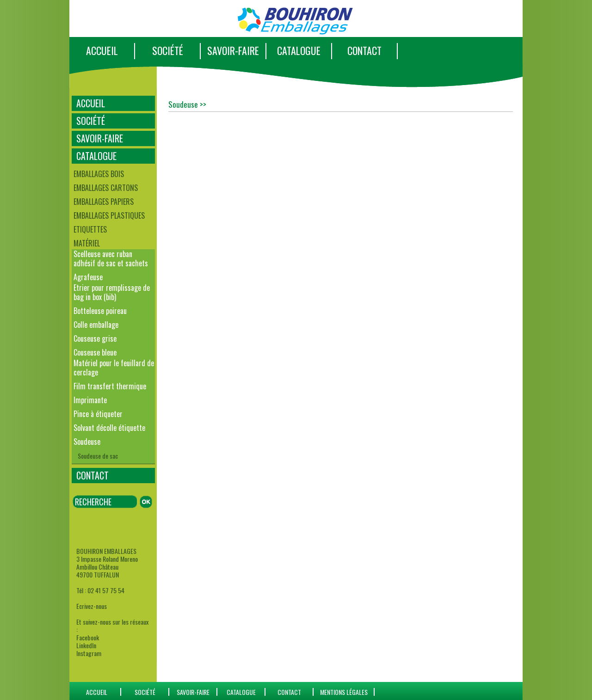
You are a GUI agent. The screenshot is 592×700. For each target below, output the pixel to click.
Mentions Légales (344, 692)
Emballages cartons (106, 188)
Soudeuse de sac (98, 456)
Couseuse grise (95, 338)
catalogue (241, 692)
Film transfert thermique (110, 386)
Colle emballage (96, 325)
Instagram (89, 653)
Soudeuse (87, 442)
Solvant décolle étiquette (109, 428)
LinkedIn (86, 645)
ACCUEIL (102, 50)
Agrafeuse (88, 277)
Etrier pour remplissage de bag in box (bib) (112, 292)
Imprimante (90, 400)
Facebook (88, 637)
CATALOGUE (299, 50)
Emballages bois (99, 174)
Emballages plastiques (109, 215)
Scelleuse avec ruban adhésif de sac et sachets (111, 258)
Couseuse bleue (95, 352)
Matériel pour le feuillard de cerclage (114, 368)
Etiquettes (90, 229)
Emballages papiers (104, 202)
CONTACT (364, 50)
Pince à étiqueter (98, 414)
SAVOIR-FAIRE (233, 50)
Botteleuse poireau (100, 311)
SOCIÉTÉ (168, 50)
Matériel (87, 243)
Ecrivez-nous (92, 606)
